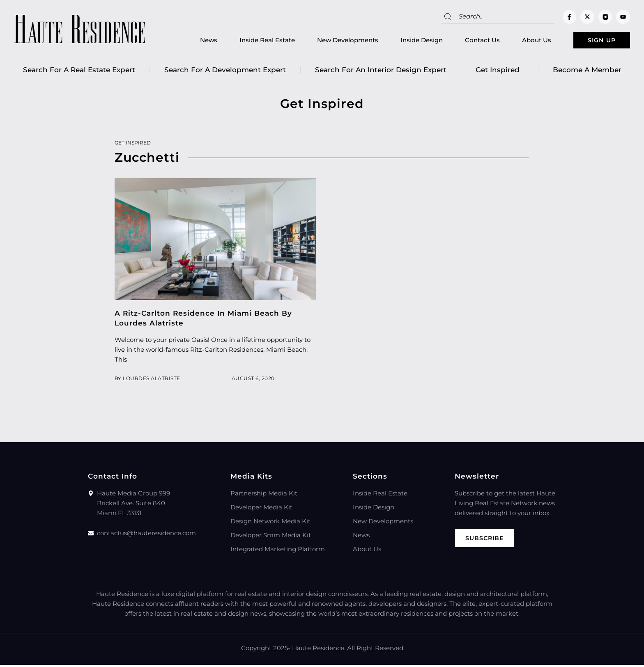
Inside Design (408, 41)
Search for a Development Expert (225, 72)
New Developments (335, 41)
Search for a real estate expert (79, 72)
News (195, 41)
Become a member (587, 72)
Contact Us (469, 41)
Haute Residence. (319, 650)
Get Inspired (500, 72)
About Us (523, 41)
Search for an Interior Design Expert (381, 72)
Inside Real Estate (254, 41)
